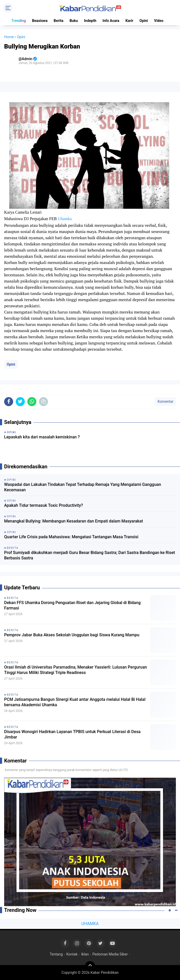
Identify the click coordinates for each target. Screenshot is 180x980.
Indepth (90, 21)
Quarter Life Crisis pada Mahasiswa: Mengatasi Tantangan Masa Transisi (71, 537)
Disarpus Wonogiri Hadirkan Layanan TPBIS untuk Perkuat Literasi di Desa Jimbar (72, 734)
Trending (19, 21)
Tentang (56, 954)
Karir (129, 21)
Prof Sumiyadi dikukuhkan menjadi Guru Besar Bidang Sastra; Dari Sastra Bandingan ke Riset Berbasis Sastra (90, 555)
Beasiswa (40, 21)
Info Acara (111, 21)
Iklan (85, 954)
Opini (144, 21)
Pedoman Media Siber (110, 954)
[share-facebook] (9, 402)
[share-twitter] (20, 402)
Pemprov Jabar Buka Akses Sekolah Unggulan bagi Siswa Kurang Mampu (72, 635)
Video (159, 21)
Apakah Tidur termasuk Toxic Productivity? (44, 505)
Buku (74, 21)
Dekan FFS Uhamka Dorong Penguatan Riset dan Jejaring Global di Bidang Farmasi (72, 605)
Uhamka (65, 219)
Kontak (72, 954)
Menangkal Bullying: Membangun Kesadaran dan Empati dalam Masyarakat (73, 521)
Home (9, 37)
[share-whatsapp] (32, 402)
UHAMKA (90, 924)
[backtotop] (90, 966)
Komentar (165, 401)
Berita (59, 21)
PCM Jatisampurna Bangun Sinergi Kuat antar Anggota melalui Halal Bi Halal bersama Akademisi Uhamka (75, 702)
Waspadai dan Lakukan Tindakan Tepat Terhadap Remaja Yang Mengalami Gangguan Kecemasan (83, 487)
